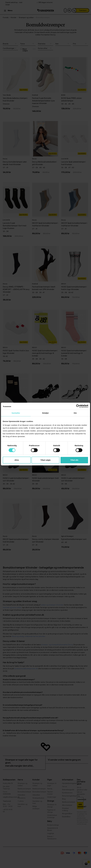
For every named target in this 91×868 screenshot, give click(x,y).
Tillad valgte (45, 460)
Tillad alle (74, 460)
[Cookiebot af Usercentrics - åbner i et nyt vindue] (78, 406)
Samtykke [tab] (16, 413)
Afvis (17, 460)
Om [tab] (75, 413)
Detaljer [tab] (45, 413)
